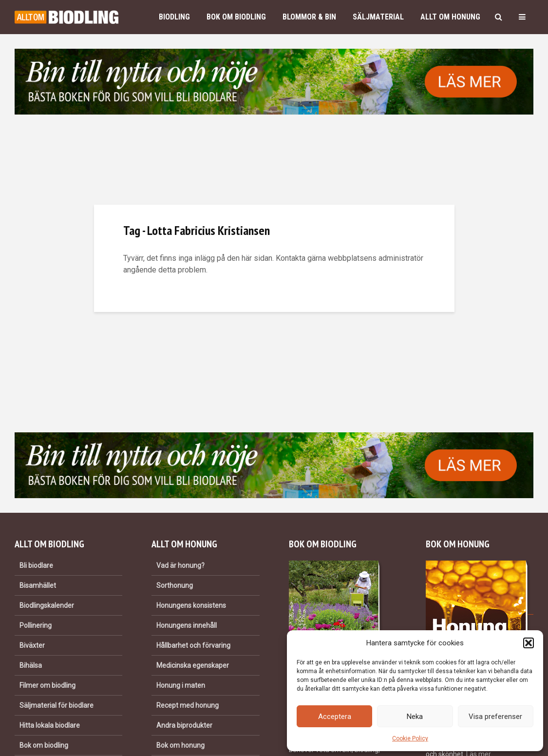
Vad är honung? (180, 565)
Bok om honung (180, 745)
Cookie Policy (410, 738)
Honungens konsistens (191, 605)
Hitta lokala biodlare (50, 725)
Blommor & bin (309, 17)
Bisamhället (38, 585)
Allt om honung (450, 17)
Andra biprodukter (184, 725)
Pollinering (36, 625)
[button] (529, 643)
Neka (415, 717)
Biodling (174, 17)
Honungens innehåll (187, 625)
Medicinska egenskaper (193, 665)
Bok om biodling (236, 17)
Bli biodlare (36, 565)
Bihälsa (31, 665)
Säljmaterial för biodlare (57, 705)
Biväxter (32, 645)
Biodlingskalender (47, 605)
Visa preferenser (495, 717)
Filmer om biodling (47, 685)
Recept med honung (188, 705)
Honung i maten (181, 685)
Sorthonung (175, 585)
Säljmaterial (378, 17)
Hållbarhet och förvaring (193, 645)
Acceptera (335, 717)
